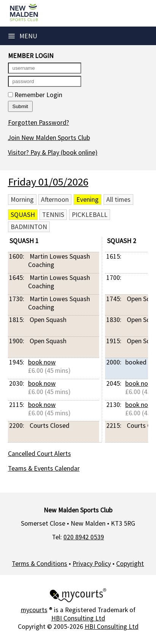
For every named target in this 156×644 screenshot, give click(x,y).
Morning (22, 199)
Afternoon (55, 199)
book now (42, 362)
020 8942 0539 (84, 537)
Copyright (130, 564)
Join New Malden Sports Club (49, 138)
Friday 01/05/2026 (48, 182)
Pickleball (90, 215)
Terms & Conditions (39, 564)
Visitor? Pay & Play (53, 152)
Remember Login (35, 95)
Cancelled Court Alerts (39, 454)
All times (118, 199)
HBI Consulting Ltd (78, 618)
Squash (23, 215)
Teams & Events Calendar (44, 468)
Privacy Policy (92, 564)
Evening (87, 199)
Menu (23, 36)
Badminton (29, 227)
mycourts (34, 610)
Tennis (53, 215)
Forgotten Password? (39, 123)
